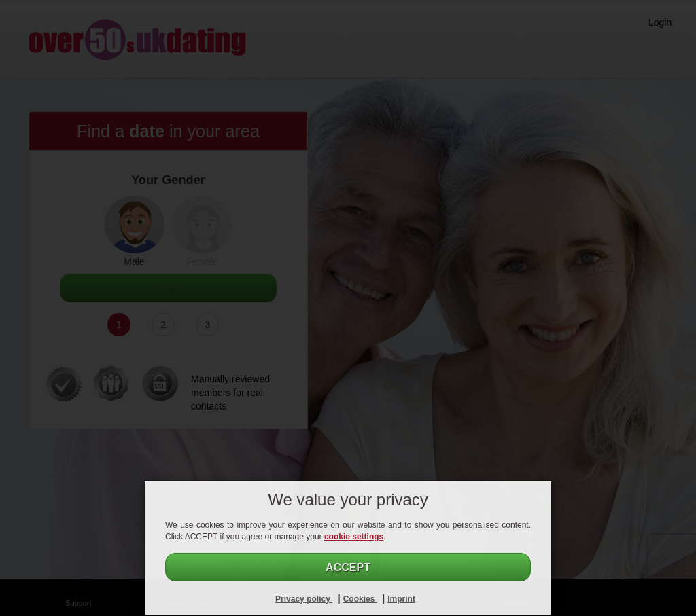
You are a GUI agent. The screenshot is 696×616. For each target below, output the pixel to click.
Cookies (360, 599)
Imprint (401, 599)
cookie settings (354, 537)
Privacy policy (304, 599)
